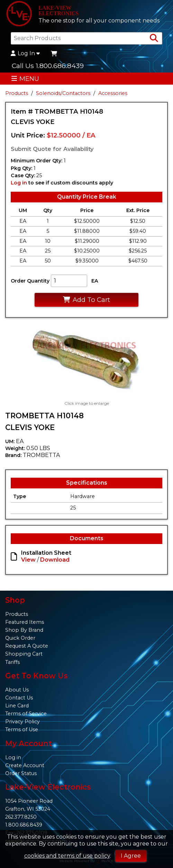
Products (17, 93)
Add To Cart (86, 300)
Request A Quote (27, 646)
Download (55, 560)
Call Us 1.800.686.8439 (48, 66)
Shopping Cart (24, 654)
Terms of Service (26, 714)
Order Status (21, 773)
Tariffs (12, 662)
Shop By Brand (24, 630)
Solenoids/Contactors (63, 93)
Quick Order (20, 638)
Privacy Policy (22, 722)
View (28, 560)
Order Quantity (30, 281)
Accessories (113, 93)
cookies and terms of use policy (67, 856)
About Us (17, 690)
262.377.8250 (21, 817)
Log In (25, 54)
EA (95, 281)
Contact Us (19, 698)
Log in (19, 183)
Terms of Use (22, 729)
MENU (25, 79)
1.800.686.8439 (24, 825)
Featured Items (25, 622)
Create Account (25, 765)
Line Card (17, 706)
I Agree (131, 856)
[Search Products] (154, 38)
